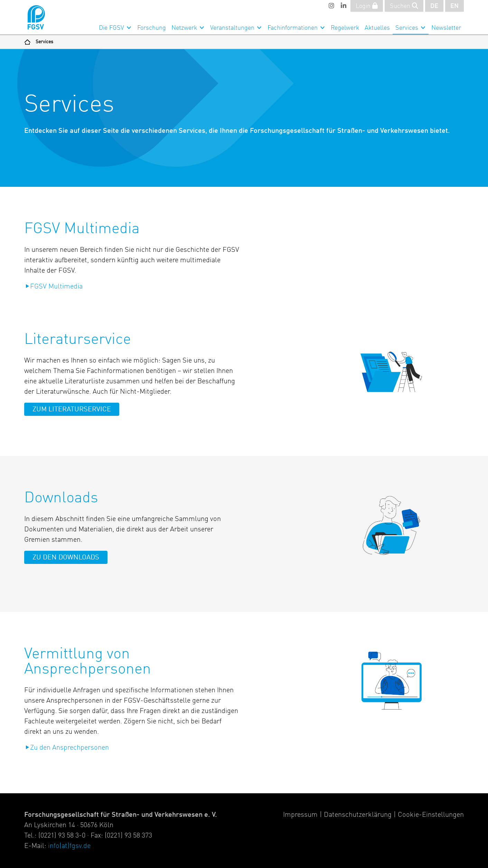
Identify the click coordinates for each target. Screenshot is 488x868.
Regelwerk (345, 28)
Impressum (300, 815)
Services (407, 28)
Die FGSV (111, 28)
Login (367, 6)
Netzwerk (184, 28)
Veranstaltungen (232, 28)
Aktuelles (377, 28)
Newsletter (446, 28)
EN (454, 6)
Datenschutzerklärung (358, 815)
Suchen (404, 6)
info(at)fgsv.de (69, 846)
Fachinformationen (293, 28)
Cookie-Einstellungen (431, 815)
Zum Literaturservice (72, 410)
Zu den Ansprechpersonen (69, 748)
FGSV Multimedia (56, 287)
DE (434, 6)
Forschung (152, 28)
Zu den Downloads (66, 558)
